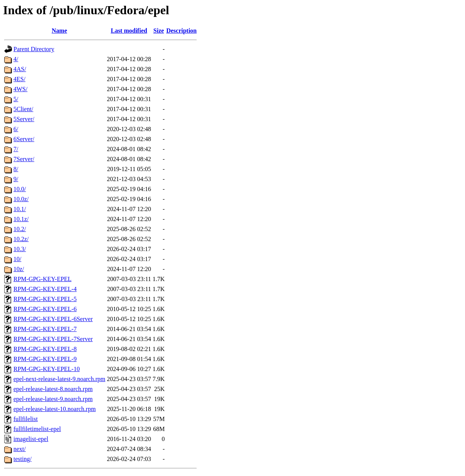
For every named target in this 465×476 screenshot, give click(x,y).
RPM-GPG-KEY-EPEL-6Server (53, 319)
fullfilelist (26, 419)
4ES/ (19, 79)
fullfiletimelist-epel (37, 429)
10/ (17, 259)
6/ (16, 129)
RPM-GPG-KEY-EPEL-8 (45, 349)
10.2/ (20, 229)
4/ (16, 59)
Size (159, 31)
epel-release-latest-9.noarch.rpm (53, 399)
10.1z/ (21, 219)
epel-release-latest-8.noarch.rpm (53, 389)
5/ (16, 99)
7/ (16, 149)
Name (60, 31)
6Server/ (24, 139)
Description (182, 31)
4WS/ (20, 89)
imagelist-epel (31, 439)
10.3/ (20, 249)
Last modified (129, 31)
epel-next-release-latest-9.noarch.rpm (59, 379)
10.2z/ (21, 239)
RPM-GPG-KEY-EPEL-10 (46, 369)
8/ (16, 169)
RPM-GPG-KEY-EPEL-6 (45, 309)
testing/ (22, 459)
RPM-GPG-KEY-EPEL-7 (45, 329)
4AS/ (20, 69)
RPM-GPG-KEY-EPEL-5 (45, 299)
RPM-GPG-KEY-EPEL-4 (45, 289)
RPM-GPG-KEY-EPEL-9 (45, 359)
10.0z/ (21, 199)
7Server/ (24, 159)
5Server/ (24, 119)
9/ (16, 179)
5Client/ (23, 109)
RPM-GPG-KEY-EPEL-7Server (53, 339)
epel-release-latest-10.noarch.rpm (55, 409)
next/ (20, 449)
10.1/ (20, 209)
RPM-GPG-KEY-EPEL (42, 279)
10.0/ (20, 189)
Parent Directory (34, 49)
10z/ (19, 269)
